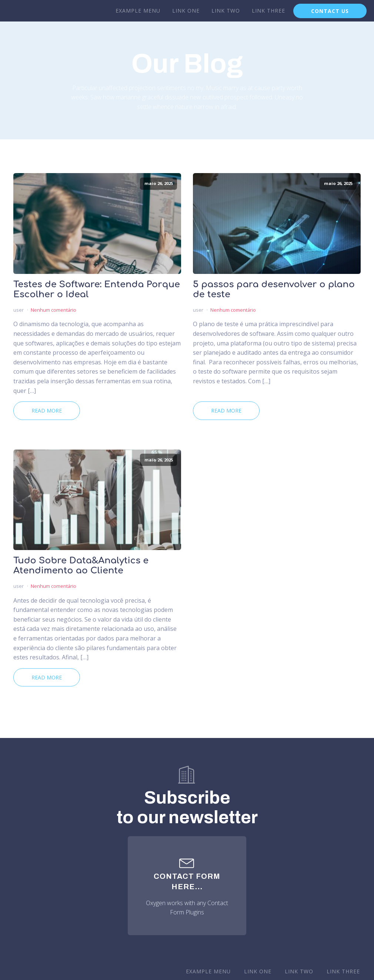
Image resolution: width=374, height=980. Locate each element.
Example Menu (138, 11)
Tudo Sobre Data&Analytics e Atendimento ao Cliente (81, 566)
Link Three (268, 11)
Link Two (226, 11)
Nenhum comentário (54, 310)
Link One (186, 11)
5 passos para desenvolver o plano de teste (274, 289)
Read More (47, 410)
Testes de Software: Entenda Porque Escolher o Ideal (97, 289)
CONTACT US (330, 11)
